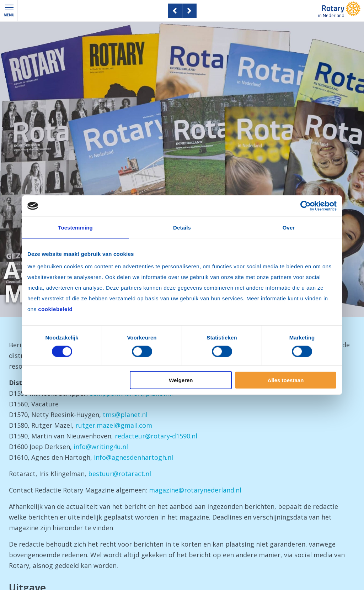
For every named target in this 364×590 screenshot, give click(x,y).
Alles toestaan (286, 380)
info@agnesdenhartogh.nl (133, 457)
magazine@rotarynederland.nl (195, 490)
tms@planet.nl (125, 415)
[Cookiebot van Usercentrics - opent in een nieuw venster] (306, 206)
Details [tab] (182, 228)
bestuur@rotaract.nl (120, 474)
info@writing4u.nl (101, 447)
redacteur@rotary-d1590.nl (156, 436)
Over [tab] (289, 228)
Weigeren (181, 380)
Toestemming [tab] (75, 228)
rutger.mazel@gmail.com (114, 425)
